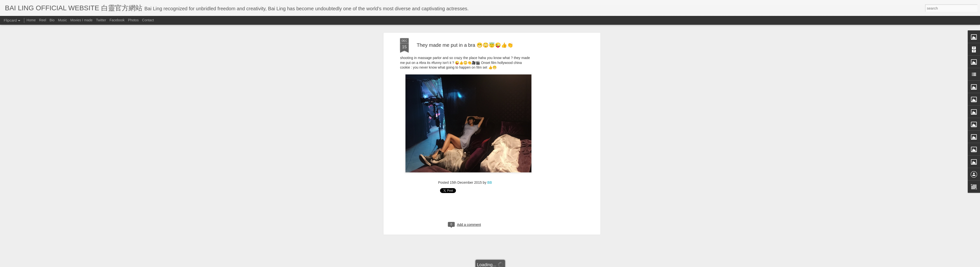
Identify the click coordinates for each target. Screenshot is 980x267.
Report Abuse (535, 264)
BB (490, 148)
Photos (133, 20)
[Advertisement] (557, 81)
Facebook (117, 20)
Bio (52, 20)
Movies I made (81, 20)
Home (31, 20)
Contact (148, 20)
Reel (43, 20)
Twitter (101, 20)
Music (62, 20)
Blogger (520, 264)
